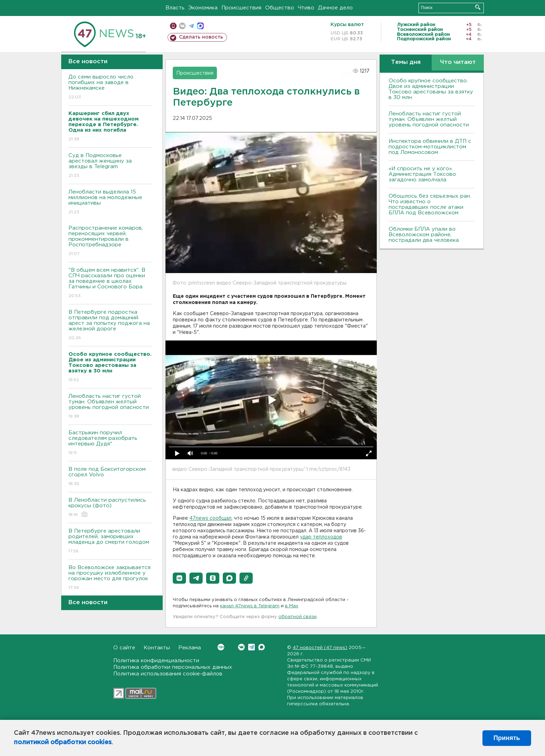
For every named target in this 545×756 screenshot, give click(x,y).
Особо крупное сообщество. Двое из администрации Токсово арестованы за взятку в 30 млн (431, 89)
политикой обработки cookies (63, 742)
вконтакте (182, 26)
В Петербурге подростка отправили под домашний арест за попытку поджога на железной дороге (110, 325)
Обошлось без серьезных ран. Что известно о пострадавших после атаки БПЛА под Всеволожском (430, 204)
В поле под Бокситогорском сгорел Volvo (110, 477)
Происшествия (241, 8)
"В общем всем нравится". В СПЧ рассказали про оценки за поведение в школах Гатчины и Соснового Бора (110, 283)
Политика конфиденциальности (156, 661)
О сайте (124, 648)
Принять (507, 738)
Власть (175, 8)
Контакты (157, 648)
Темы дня (406, 62)
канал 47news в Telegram (250, 606)
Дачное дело (335, 8)
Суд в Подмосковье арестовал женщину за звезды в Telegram (110, 166)
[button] (179, 578)
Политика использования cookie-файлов (168, 674)
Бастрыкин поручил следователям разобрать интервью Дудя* (110, 443)
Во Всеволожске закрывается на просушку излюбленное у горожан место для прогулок (110, 578)
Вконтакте (221, 647)
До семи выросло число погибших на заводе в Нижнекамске (110, 87)
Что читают (458, 62)
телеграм (191, 26)
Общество (280, 8)
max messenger (200, 26)
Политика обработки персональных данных (173, 667)
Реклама (190, 648)
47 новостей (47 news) (320, 648)
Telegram (251, 647)
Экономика (203, 8)
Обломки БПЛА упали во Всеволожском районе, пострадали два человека (424, 235)
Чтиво (306, 8)
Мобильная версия (173, 26)
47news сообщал (210, 518)
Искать (478, 7)
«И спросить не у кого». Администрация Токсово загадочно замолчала (422, 174)
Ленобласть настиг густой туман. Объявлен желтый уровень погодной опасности (110, 407)
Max (262, 647)
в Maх (292, 606)
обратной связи (298, 617)
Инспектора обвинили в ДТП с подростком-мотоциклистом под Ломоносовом (430, 147)
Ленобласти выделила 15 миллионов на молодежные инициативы (110, 202)
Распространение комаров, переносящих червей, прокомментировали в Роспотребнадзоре (110, 241)
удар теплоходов (321, 537)
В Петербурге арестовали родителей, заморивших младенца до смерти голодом (110, 541)
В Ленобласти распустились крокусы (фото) (110, 508)
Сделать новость (201, 37)
